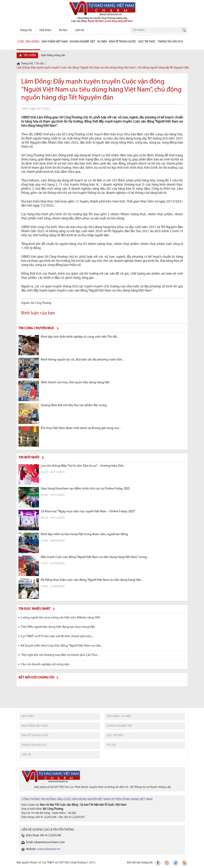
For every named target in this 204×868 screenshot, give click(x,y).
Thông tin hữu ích (170, 42)
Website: (43, 849)
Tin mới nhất (29, 458)
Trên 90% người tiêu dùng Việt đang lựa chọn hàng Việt (58, 627)
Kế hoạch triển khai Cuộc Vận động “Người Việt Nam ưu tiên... (62, 646)
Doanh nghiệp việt (119, 726)
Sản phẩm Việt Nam (54, 42)
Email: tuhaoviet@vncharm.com (45, 842)
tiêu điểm (30, 55)
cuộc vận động (28, 42)
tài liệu (111, 745)
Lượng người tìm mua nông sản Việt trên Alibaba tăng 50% (61, 618)
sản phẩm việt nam (34, 726)
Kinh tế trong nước (123, 42)
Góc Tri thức (147, 42)
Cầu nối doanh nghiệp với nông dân (45, 664)
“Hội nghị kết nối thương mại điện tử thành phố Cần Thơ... (60, 655)
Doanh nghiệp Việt (82, 42)
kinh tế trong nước (35, 735)
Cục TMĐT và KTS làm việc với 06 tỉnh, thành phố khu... (57, 636)
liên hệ (26, 755)
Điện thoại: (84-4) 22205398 (44, 835)
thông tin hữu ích (34, 745)
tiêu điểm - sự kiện (119, 716)
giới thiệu (28, 716)
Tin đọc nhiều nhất (35, 609)
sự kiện (102, 42)
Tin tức (40, 64)
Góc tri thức (115, 735)
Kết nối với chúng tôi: (140, 863)
